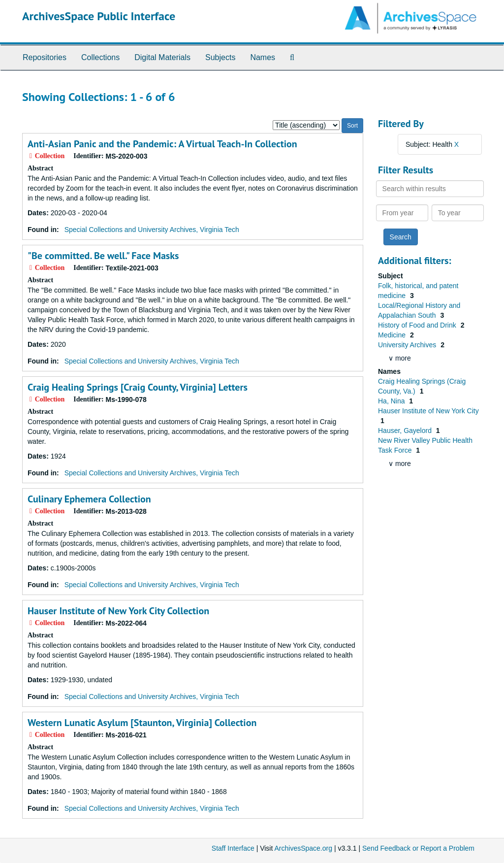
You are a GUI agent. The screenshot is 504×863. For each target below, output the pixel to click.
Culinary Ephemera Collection (89, 499)
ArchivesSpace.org (303, 848)
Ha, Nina (392, 401)
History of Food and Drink (418, 325)
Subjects (220, 57)
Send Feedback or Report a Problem (418, 848)
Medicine (393, 335)
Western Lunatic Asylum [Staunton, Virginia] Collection (142, 723)
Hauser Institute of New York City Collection (118, 611)
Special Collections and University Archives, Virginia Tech (152, 230)
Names (263, 57)
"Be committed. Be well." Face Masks (103, 256)
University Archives (408, 345)
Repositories (45, 57)
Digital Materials (162, 57)
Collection (162, 144)
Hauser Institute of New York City (428, 411)
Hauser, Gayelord (406, 431)
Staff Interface (233, 848)
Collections (100, 57)
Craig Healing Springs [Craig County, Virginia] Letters (138, 387)
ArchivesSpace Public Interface (99, 16)
